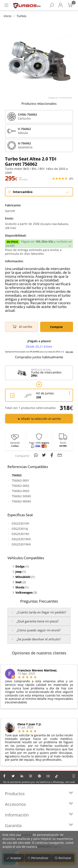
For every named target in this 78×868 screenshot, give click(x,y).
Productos (39, 794)
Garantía (39, 826)
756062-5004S (21, 496)
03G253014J (20, 529)
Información (39, 815)
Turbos (22, 16)
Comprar (56, 327)
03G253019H (20, 534)
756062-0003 (20, 491)
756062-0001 (20, 480)
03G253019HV (21, 539)
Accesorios (39, 804)
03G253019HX (21, 544)
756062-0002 (20, 486)
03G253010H (20, 523)
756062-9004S (21, 501)
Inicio (7, 16)
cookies (27, 835)
